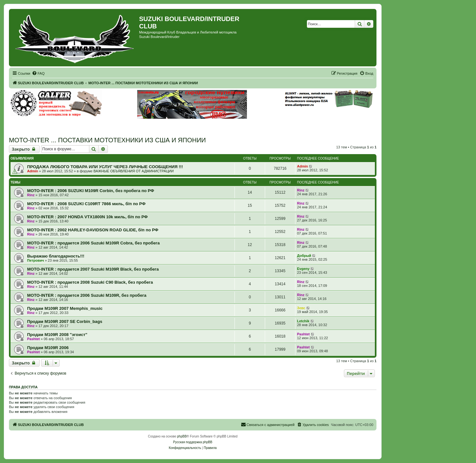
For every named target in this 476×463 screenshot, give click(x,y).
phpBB (182, 436)
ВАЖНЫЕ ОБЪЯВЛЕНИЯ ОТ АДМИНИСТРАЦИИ (134, 171)
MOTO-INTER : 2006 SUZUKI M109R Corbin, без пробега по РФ (91, 191)
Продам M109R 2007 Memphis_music (65, 308)
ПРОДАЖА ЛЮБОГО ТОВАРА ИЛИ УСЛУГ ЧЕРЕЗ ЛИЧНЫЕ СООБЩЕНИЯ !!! (105, 167)
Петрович (36, 260)
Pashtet (33, 339)
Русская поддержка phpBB (193, 442)
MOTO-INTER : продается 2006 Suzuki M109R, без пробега (87, 295)
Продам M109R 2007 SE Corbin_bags (65, 321)
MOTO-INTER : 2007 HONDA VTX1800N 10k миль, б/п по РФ (87, 217)
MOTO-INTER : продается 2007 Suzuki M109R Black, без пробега (93, 269)
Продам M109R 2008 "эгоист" (57, 335)
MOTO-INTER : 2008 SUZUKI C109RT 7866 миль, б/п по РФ (86, 204)
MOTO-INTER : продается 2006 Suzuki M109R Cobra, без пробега (93, 243)
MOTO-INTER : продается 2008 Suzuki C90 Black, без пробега (90, 282)
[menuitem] (38, 73)
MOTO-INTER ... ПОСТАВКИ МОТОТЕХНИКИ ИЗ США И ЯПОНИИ (107, 140)
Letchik (303, 321)
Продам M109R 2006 (48, 348)
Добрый (304, 256)
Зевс (301, 308)
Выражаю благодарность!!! (56, 256)
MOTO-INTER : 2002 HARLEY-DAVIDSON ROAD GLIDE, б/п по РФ (93, 230)
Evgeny (303, 269)
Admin (33, 171)
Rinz (31, 195)
